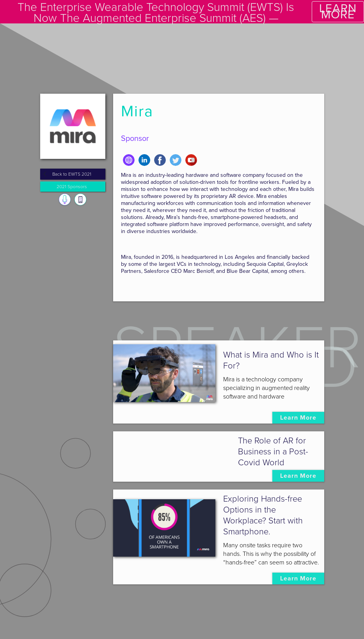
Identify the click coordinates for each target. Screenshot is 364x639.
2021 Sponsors (72, 187)
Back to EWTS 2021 (72, 174)
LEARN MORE (338, 12)
